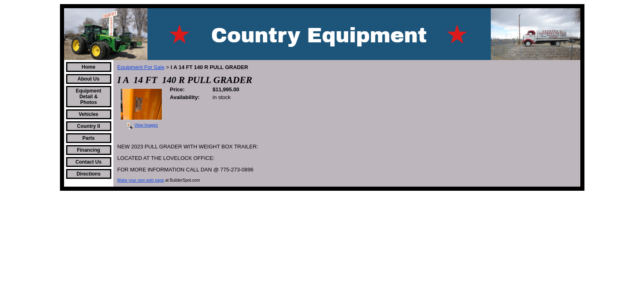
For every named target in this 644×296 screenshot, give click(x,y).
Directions (89, 174)
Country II (89, 126)
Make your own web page (141, 180)
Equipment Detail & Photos (89, 97)
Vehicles (88, 114)
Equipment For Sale (141, 67)
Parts (88, 138)
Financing (89, 150)
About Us (89, 79)
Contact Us (89, 162)
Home (89, 67)
